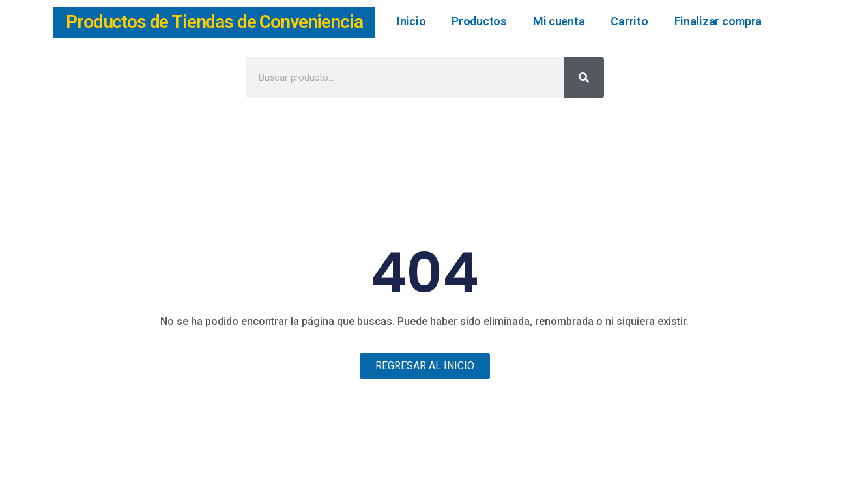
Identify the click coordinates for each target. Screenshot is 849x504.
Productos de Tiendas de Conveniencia (214, 22)
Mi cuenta (559, 21)
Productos (479, 21)
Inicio (411, 21)
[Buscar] (584, 77)
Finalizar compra (718, 21)
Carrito (629, 21)
